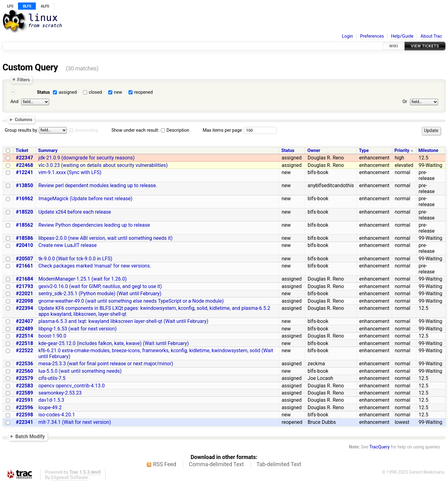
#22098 (24, 301)
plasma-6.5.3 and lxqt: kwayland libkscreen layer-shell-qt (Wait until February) (123, 321)
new (118, 92)
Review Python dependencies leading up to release (94, 225)
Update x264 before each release (75, 212)
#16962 (24, 199)
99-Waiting (431, 165)
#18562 (24, 225)
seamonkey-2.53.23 (60, 393)
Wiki (394, 46)
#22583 (24, 386)
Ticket (22, 151)
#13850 (24, 185)
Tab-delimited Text (279, 464)
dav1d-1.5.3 (51, 400)
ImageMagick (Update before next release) (85, 199)
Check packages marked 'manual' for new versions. (95, 266)
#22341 (24, 422)
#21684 (24, 279)
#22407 (24, 321)
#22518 (24, 343)
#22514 (24, 336)
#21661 (24, 266)
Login (348, 36)
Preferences (372, 36)
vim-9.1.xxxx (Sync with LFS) (70, 172)
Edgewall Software (70, 478)
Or (405, 102)
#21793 (24, 286)
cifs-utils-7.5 (52, 378)
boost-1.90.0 (52, 336)
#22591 (24, 400)
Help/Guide (402, 36)
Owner (314, 151)
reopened (143, 92)
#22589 (24, 393)
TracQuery (379, 447)
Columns (23, 120)
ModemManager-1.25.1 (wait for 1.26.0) (82, 279)
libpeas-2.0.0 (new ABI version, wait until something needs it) (105, 238)
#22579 (24, 378)
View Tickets (425, 46)
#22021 (24, 294)
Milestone (428, 151)
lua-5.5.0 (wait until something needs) (80, 371)
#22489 (24, 329)
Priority (402, 151)
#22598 (24, 415)
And (14, 102)
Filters (23, 80)
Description (175, 130)
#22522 (24, 350)
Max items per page (222, 130)
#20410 (24, 245)
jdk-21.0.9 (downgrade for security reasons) (86, 158)
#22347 (24, 158)
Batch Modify (30, 436)
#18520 (24, 212)
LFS (10, 6)
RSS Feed (165, 464)
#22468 (24, 165)
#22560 (24, 371)
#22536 (24, 364)
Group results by (21, 130)
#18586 (24, 238)
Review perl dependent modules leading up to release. (98, 185)
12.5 (424, 158)
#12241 (24, 172)
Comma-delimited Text (216, 464)
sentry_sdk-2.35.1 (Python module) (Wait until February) (100, 294)
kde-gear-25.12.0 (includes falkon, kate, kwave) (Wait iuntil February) (113, 343)
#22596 (24, 407)
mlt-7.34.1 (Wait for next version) (75, 422)
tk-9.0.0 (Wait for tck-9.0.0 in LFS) (75, 259)
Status (44, 92)
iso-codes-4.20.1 (57, 415)
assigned (68, 92)
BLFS (27, 6)
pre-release (427, 175)
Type (364, 151)
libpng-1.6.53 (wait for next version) (77, 329)
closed (95, 92)
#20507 (24, 259)
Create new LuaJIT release (67, 245)
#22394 (24, 308)
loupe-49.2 (50, 407)
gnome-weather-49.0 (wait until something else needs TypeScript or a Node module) (131, 301)
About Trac (432, 36)
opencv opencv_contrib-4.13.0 (71, 386)
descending (86, 130)
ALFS (45, 6)
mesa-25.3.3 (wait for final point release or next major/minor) (106, 364)
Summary (48, 151)
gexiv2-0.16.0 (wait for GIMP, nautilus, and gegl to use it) (100, 286)
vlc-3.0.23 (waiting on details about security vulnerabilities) (103, 165)
